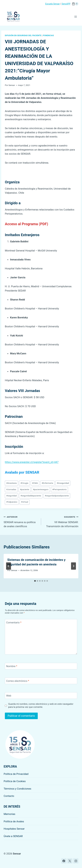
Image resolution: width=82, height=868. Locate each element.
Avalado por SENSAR (22, 472)
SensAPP (66, 4)
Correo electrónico (18, 681)
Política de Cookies (15, 781)
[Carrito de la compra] (75, 4)
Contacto (9, 796)
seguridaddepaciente (31, 496)
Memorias (9, 814)
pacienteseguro (41, 489)
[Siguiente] (73, 566)
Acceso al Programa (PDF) (26, 224)
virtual (25, 502)
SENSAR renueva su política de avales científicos (21, 521)
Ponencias (48, 36)
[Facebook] (64, 861)
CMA (35, 483)
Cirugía (24, 483)
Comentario (14, 622)
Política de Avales (14, 821)
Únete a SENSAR (13, 836)
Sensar (12, 85)
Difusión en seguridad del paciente (23, 36)
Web (9, 696)
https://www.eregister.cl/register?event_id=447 (32, 462)
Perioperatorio (59, 489)
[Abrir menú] (76, 17)
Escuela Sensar (53, 4)
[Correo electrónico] (41, 681)
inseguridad (63, 483)
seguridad (11, 496)
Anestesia (11, 483)
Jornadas (11, 489)
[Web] (41, 696)
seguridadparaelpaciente (57, 496)
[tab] (35, 581)
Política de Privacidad (16, 774)
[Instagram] (76, 861)
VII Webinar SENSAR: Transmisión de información (61, 521)
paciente (24, 489)
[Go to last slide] (9, 566)
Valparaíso (12, 502)
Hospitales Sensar (14, 829)
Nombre (12, 666)
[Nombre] (41, 666)
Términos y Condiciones (17, 789)
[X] (70, 861)
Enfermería (47, 483)
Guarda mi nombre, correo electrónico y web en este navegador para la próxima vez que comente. (41, 705)
